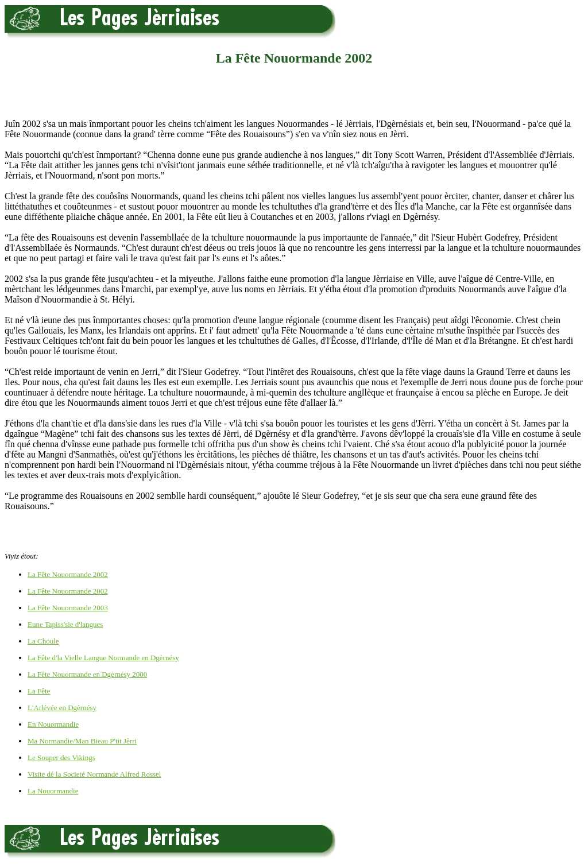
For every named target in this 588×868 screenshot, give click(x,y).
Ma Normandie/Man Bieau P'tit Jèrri (82, 741)
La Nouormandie (53, 791)
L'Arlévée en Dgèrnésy (62, 708)
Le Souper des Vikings (61, 757)
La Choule (43, 641)
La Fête (39, 691)
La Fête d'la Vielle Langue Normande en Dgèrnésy (103, 658)
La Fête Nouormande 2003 (68, 608)
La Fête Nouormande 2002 (68, 574)
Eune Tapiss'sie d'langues (65, 624)
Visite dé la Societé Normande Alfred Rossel (94, 774)
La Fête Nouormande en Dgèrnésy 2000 (87, 674)
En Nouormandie (53, 724)
